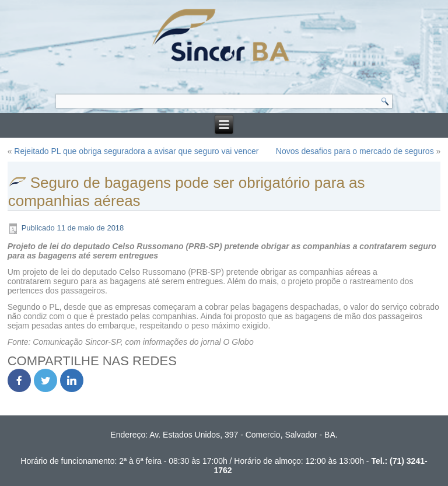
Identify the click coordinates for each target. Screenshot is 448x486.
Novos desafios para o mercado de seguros (355, 151)
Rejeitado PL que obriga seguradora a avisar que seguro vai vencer (136, 151)
